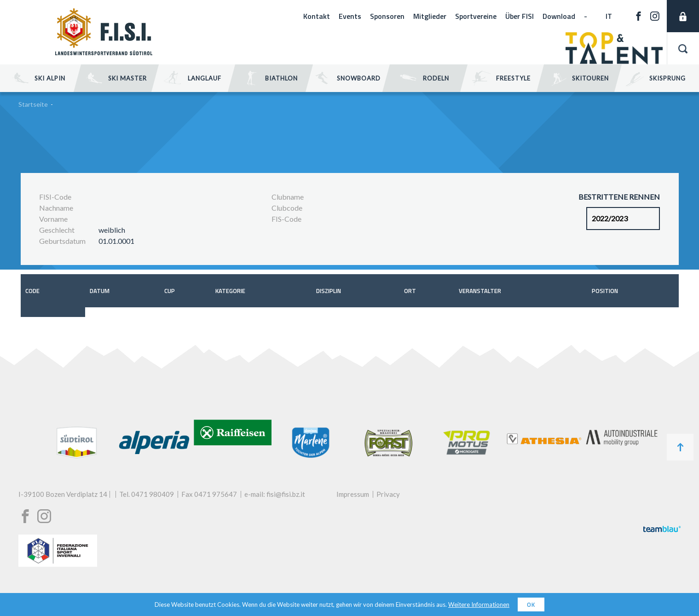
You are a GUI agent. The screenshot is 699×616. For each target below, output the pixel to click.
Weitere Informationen (479, 604)
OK (531, 604)
